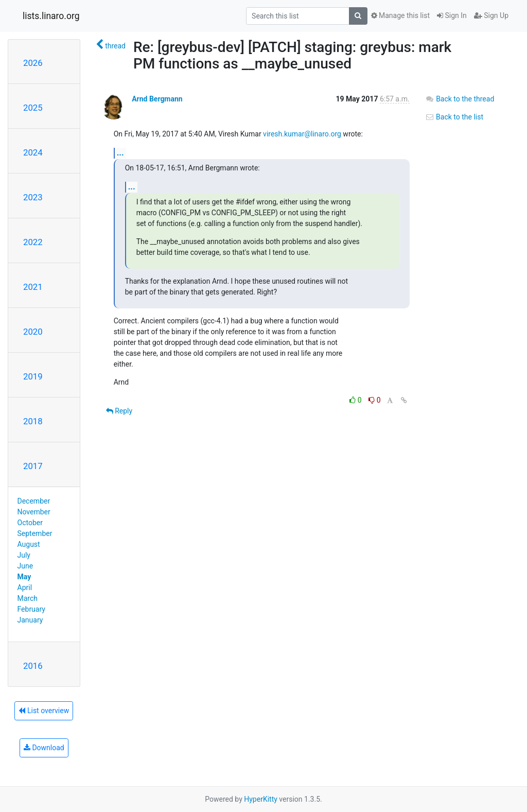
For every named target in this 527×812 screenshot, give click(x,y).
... (120, 153)
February (31, 609)
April (25, 588)
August (29, 544)
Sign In (452, 15)
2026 (33, 63)
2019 (33, 376)
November (34, 512)
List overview (44, 711)
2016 (33, 666)
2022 (33, 242)
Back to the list (454, 117)
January (30, 620)
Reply (119, 411)
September (35, 533)
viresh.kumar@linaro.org (302, 134)
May (24, 577)
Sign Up (491, 15)
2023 (33, 197)
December (34, 501)
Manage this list (400, 15)
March (28, 598)
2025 (33, 108)
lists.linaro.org (51, 16)
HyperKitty (261, 799)
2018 (33, 421)
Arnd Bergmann (157, 99)
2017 (33, 466)
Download (44, 748)
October (30, 523)
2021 (33, 287)
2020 (33, 332)
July (24, 555)
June (25, 566)
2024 (33, 152)
